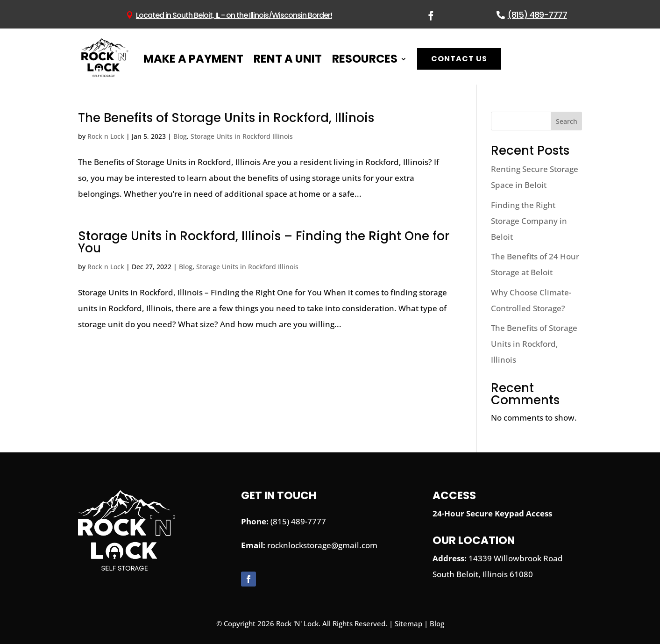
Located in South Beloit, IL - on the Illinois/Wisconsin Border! (234, 15)
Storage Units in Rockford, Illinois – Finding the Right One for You (264, 242)
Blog (180, 136)
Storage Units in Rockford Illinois (242, 136)
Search (567, 121)
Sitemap (408, 623)
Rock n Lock (106, 136)
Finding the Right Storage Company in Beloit (529, 221)
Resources (365, 59)
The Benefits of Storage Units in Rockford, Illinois (226, 118)
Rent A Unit (288, 59)
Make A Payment (193, 59)
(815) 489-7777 (537, 15)
